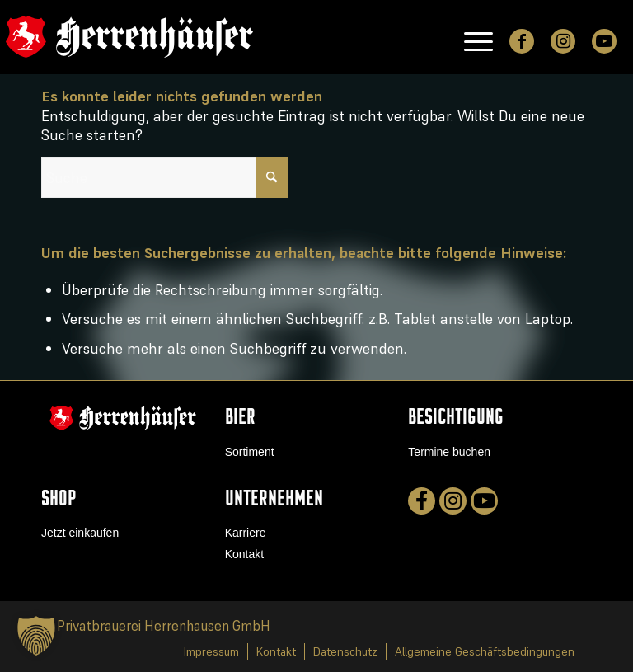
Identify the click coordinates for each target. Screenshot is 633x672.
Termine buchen (449, 452)
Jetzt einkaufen (80, 533)
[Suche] (165, 178)
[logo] (129, 37)
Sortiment (250, 452)
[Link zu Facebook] (522, 41)
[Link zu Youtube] (604, 41)
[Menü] (470, 37)
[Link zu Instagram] (563, 41)
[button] (36, 636)
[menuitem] (470, 37)
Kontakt (244, 554)
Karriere (246, 533)
